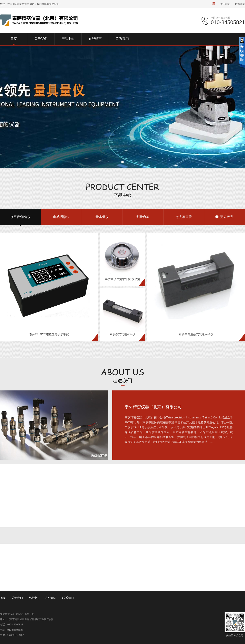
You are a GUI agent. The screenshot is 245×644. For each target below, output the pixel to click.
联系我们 (240, 4)
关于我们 (225, 4)
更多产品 (227, 217)
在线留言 (51, 598)
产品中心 (34, 598)
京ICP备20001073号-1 (12, 635)
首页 (3, 598)
